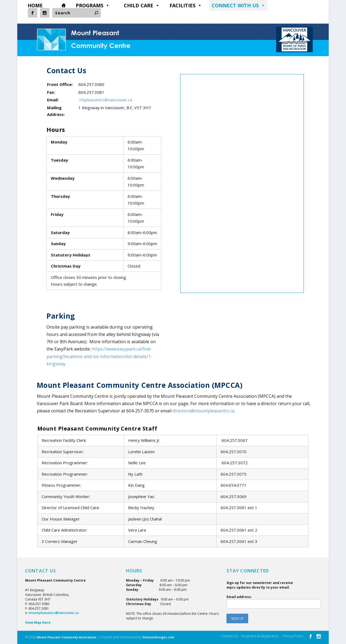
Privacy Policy (293, 636)
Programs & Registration (260, 636)
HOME (35, 5)
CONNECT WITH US (238, 5)
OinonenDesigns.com (158, 637)
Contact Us (229, 636)
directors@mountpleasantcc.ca (203, 411)
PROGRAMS (93, 5)
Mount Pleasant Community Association (67, 637)
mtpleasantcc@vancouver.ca (106, 100)
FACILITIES (186, 5)
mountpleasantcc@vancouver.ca (54, 613)
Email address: (274, 602)
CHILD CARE (142, 5)
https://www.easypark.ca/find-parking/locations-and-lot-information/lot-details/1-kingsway (99, 356)
